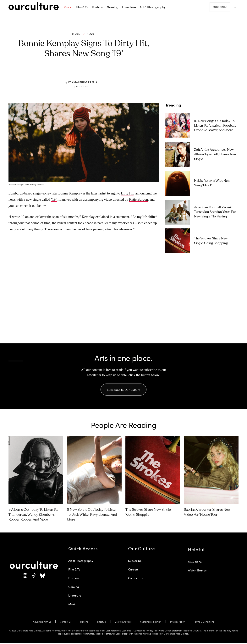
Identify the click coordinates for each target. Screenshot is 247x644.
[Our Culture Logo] (34, 6)
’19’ (54, 199)
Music (76, 34)
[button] (235, 7)
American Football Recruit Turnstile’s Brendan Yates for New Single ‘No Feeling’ (215, 212)
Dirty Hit (127, 193)
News (90, 34)
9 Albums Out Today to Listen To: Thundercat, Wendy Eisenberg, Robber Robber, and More (33, 516)
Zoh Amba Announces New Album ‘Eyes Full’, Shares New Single (215, 154)
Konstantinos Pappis (83, 82)
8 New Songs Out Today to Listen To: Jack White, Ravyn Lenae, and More (92, 516)
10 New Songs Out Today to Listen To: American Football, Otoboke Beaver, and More (215, 126)
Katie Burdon (138, 199)
